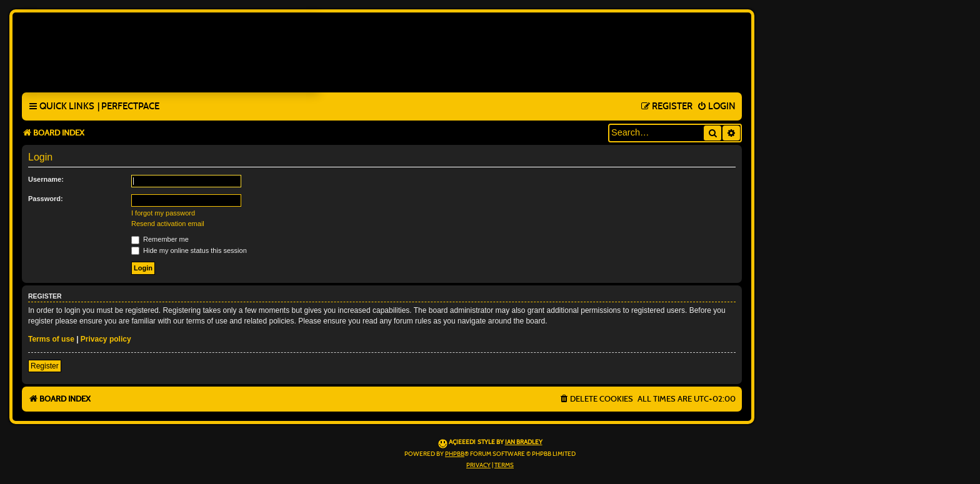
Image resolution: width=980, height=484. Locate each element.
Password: (46, 199)
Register (45, 366)
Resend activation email (168, 224)
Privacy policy (106, 339)
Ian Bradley (524, 442)
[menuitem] (128, 107)
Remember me (160, 239)
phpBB (455, 454)
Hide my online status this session (189, 250)
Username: (46, 179)
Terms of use (51, 339)
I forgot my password (163, 213)
